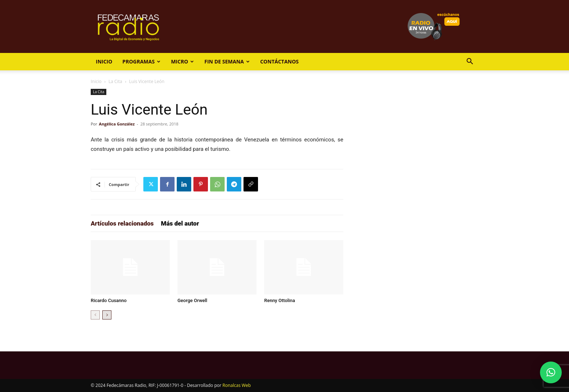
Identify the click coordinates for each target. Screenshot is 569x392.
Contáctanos (279, 61)
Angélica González (117, 124)
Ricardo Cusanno (109, 300)
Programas (141, 61)
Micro (182, 61)
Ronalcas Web (237, 385)
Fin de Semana (227, 61)
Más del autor (180, 223)
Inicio (104, 61)
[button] (470, 62)
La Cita (115, 81)
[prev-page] (95, 315)
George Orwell (192, 300)
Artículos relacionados (122, 223)
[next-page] (107, 315)
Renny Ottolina (280, 300)
